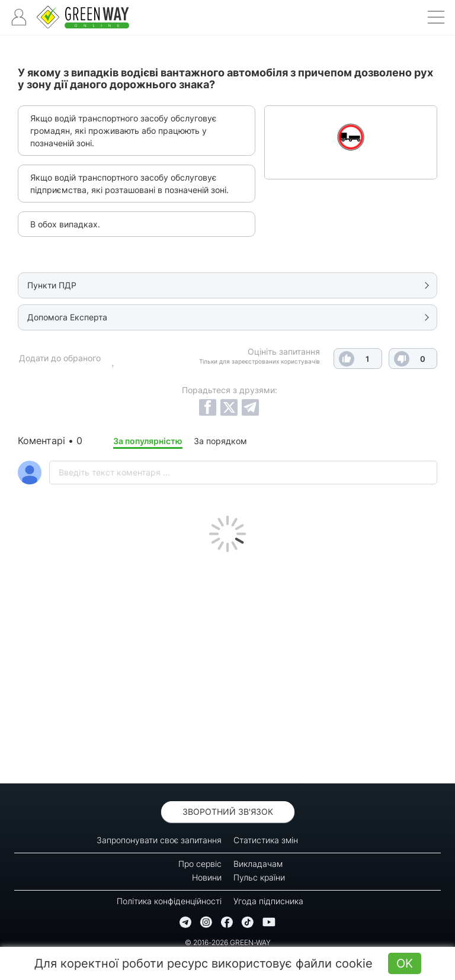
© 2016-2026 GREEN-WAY (228, 942)
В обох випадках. (65, 224)
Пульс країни (259, 877)
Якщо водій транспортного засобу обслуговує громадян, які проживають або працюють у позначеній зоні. (124, 131)
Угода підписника (268, 901)
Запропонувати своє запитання (159, 840)
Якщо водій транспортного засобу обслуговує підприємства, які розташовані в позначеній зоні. (129, 184)
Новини (207, 877)
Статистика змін (266, 840)
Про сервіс (200, 864)
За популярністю (148, 441)
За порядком (220, 441)
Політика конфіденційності (169, 901)
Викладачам (258, 864)
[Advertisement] (227, 665)
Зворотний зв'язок (228, 812)
